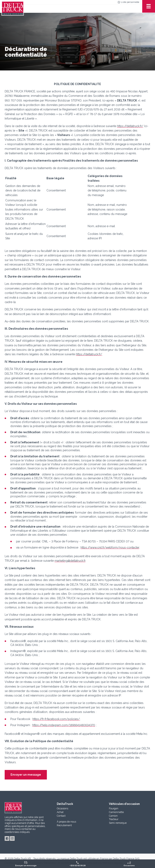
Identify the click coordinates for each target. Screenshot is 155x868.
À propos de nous (66, 822)
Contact (61, 816)
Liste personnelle (130, 2)
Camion (113, 816)
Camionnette (116, 812)
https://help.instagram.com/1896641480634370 (64, 725)
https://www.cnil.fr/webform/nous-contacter (110, 547)
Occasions (62, 808)
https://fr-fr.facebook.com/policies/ (56, 719)
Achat (60, 812)
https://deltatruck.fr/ (130, 126)
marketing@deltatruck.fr (70, 561)
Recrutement (64, 825)
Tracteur (114, 819)
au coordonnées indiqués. (20, 830)
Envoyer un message (26, 775)
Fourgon (114, 808)
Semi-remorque (118, 823)
